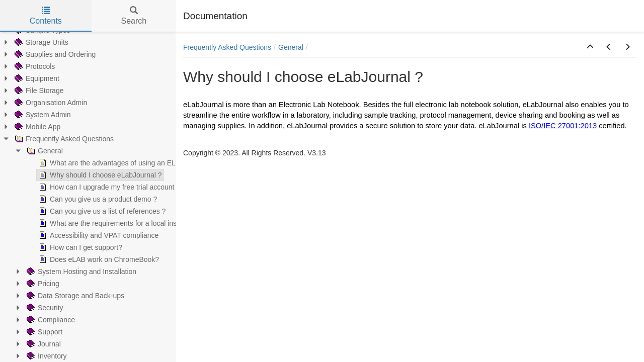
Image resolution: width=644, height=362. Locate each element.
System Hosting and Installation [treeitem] (80, 271)
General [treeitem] (44, 151)
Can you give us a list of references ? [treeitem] (101, 211)
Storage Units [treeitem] (41, 42)
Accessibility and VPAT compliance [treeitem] (98, 235)
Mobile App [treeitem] (36, 127)
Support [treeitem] (44, 332)
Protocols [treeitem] (34, 66)
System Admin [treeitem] (42, 115)
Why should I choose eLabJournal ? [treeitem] (99, 175)
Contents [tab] (46, 16)
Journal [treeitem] (43, 344)
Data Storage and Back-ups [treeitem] (74, 296)
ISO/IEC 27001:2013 (563, 126)
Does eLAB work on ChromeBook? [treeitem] (98, 259)
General (291, 47)
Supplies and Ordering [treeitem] (54, 54)
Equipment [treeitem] (36, 78)
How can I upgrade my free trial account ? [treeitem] (108, 187)
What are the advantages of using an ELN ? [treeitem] (112, 163)
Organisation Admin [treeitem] (50, 103)
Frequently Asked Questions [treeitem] (63, 139)
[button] (590, 47)
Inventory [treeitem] (46, 356)
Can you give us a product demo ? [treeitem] (97, 199)
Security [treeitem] (44, 308)
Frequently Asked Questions (227, 47)
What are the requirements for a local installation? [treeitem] (121, 223)
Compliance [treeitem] (50, 320)
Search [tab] (134, 16)
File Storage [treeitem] (38, 90)
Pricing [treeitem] (42, 284)
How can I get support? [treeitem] (79, 247)
